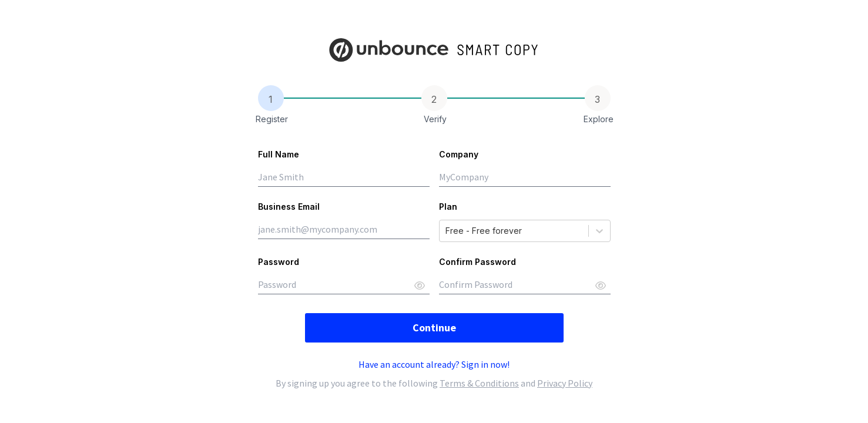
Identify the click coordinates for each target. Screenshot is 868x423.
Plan (448, 207)
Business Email (289, 207)
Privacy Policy (565, 383)
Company (459, 154)
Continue (434, 328)
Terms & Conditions (479, 383)
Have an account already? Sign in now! (434, 364)
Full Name (279, 154)
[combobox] (447, 231)
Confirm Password (477, 262)
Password (279, 262)
